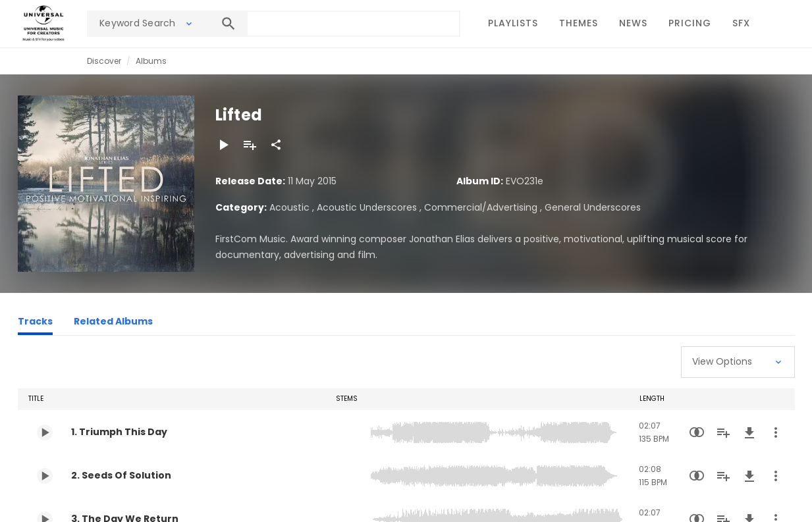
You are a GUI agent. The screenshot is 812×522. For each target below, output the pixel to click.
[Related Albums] (113, 323)
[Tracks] (35, 323)
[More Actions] (776, 432)
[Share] (276, 145)
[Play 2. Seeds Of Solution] (45, 476)
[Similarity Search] (697, 432)
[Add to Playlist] (250, 145)
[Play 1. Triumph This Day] (45, 432)
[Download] (749, 432)
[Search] (229, 24)
